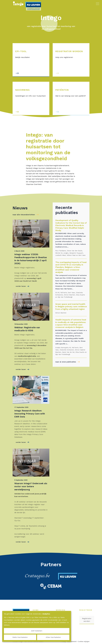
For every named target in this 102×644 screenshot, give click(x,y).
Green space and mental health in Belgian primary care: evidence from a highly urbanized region (71, 307)
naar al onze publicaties (66, 362)
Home (37, 610)
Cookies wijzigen (84, 641)
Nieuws (66, 617)
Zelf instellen (14, 637)
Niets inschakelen (37, 637)
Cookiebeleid (72, 641)
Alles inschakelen (59, 637)
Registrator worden (87, 620)
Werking (62, 610)
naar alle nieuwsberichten (24, 215)
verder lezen (22, 286)
